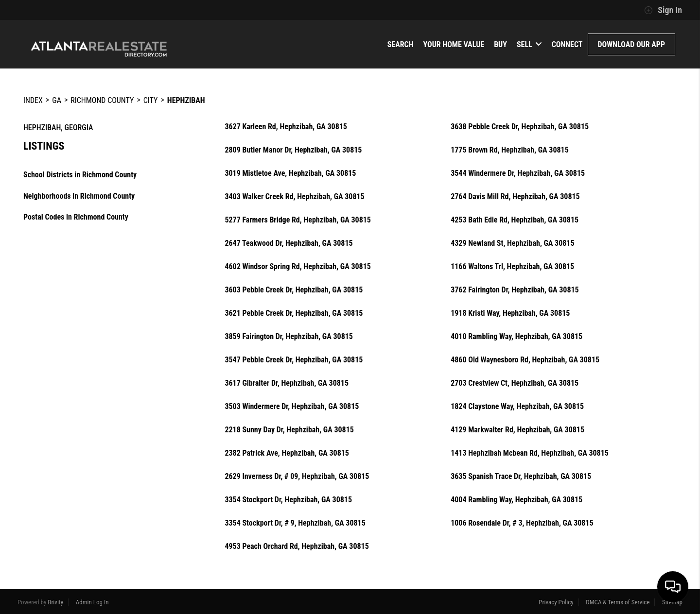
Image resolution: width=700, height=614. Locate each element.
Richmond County (102, 100)
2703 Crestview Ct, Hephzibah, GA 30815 (515, 383)
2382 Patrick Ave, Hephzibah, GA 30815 (287, 453)
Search (401, 44)
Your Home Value (454, 44)
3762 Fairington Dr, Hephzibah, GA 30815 (515, 290)
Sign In (663, 10)
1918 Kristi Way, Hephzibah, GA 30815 (510, 313)
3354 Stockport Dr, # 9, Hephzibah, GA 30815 (295, 523)
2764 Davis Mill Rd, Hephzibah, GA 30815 (515, 197)
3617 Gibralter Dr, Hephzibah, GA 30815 (287, 383)
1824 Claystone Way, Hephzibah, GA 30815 (517, 407)
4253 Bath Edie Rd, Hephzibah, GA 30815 (515, 220)
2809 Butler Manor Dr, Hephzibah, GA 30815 (293, 150)
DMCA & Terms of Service (618, 602)
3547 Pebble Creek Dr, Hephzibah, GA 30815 (294, 360)
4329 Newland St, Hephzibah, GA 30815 (512, 243)
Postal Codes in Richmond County (76, 217)
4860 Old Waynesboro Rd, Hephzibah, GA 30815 (525, 360)
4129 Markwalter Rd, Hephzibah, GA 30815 (517, 430)
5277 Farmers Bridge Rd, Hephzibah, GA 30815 (298, 220)
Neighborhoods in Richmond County (79, 196)
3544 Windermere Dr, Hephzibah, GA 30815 (518, 173)
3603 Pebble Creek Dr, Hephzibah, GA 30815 (294, 290)
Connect (567, 44)
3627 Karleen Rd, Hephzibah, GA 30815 (286, 127)
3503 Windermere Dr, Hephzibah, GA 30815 (292, 407)
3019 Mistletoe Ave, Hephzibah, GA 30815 (290, 173)
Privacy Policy (556, 602)
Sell (529, 44)
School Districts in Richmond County (80, 175)
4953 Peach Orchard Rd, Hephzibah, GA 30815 (297, 546)
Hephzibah (186, 100)
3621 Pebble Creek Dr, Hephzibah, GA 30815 (294, 313)
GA (57, 100)
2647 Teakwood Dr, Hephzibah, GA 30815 (289, 243)
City (151, 100)
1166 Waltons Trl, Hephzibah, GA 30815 (512, 267)
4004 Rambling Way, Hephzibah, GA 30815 (516, 500)
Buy (500, 44)
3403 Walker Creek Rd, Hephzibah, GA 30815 (294, 197)
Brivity (55, 602)
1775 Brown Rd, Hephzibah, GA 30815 (510, 150)
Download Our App (631, 44)
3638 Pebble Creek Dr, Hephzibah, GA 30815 (520, 127)
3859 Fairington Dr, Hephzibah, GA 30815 (289, 337)
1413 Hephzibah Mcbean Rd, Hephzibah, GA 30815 (530, 453)
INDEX (33, 100)
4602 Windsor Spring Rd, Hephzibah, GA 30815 (297, 267)
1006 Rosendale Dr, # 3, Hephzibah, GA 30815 (522, 523)
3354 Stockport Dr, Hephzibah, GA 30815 (288, 500)
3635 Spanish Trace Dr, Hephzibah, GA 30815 (521, 477)
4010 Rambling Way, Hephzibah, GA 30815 (516, 337)
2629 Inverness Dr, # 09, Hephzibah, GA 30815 (297, 477)
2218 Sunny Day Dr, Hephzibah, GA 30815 (289, 430)
